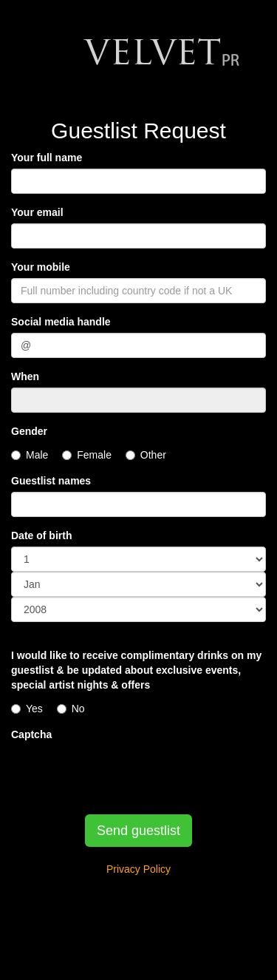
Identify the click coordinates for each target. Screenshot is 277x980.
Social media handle (61, 322)
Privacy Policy (138, 869)
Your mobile (41, 267)
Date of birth (41, 535)
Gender (29, 431)
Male (30, 455)
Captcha (31, 734)
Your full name (47, 158)
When (25, 376)
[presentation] (123, 774)
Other (146, 455)
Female (87, 455)
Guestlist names (51, 481)
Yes (27, 709)
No (71, 709)
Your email (37, 212)
